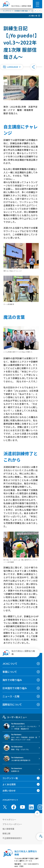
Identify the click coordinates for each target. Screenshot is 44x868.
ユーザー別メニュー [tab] (15, 717)
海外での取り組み (12, 680)
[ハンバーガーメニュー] (37, 3)
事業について (10, 672)
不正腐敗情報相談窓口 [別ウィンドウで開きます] (12, 838)
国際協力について (12, 704)
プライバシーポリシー (12, 824)
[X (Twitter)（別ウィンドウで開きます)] (5, 807)
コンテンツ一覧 (10, 778)
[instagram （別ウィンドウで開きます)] (40, 807)
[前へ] (36, 11)
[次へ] (40, 11)
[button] (12, 67)
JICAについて (10, 664)
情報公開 (6, 833)
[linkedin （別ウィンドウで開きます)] (31, 807)
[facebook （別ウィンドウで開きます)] (14, 807)
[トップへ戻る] (37, 813)
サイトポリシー (9, 819)
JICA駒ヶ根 (33, 16)
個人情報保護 (8, 829)
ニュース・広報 (11, 696)
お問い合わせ (9, 791)
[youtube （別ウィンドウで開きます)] (22, 807)
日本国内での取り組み (15, 688)
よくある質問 (9, 784)
